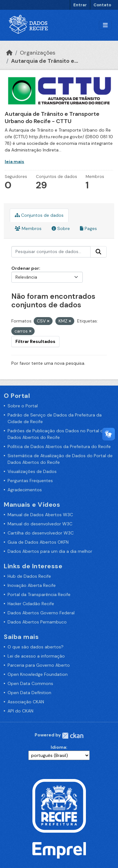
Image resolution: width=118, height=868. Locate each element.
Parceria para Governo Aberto (39, 665)
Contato (102, 5)
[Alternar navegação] (105, 25)
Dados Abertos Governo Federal (41, 613)
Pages (88, 228)
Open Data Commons (30, 683)
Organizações (38, 53)
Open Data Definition (29, 693)
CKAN (73, 736)
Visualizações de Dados (32, 471)
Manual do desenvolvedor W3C (40, 524)
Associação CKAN (26, 702)
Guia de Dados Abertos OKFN (38, 542)
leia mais (14, 162)
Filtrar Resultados (35, 341)
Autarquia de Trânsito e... (45, 61)
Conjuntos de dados (39, 215)
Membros (28, 228)
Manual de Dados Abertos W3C (40, 515)
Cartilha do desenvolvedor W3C (41, 533)
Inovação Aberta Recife (32, 585)
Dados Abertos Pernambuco (37, 622)
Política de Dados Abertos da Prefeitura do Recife (59, 446)
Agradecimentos (25, 490)
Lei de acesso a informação (36, 656)
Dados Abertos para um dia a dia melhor (50, 551)
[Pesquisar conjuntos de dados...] (51, 252)
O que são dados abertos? (36, 647)
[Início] (9, 53)
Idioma (58, 747)
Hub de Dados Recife (29, 576)
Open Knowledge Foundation (38, 674)
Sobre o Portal (23, 406)
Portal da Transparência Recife (39, 594)
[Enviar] (98, 252)
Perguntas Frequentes (30, 481)
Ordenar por (25, 268)
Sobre (61, 228)
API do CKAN (20, 711)
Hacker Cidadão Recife (31, 604)
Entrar (80, 5)
